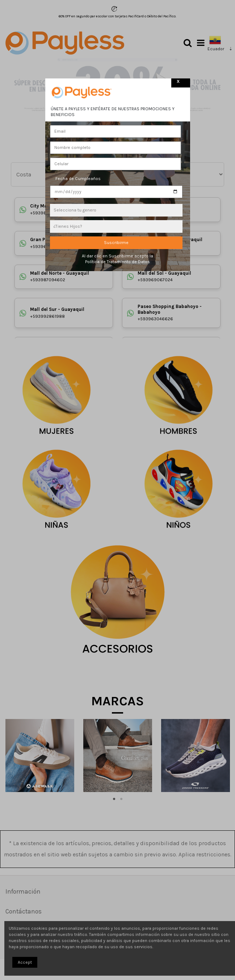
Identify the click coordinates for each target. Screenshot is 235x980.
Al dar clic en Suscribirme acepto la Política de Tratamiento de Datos (117, 259)
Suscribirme (116, 243)
